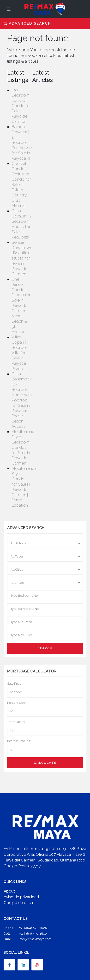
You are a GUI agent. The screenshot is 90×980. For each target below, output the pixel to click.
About (9, 891)
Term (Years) (16, 722)
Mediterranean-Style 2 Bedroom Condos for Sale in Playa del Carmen (26, 447)
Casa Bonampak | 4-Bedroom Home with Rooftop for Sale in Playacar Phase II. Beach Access (22, 400)
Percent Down (17, 703)
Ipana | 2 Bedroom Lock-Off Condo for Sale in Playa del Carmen (21, 106)
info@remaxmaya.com (35, 939)
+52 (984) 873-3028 (33, 928)
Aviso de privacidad (21, 897)
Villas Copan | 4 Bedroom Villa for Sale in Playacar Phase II (21, 353)
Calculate (45, 763)
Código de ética (18, 903)
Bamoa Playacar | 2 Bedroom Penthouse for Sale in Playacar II (22, 142)
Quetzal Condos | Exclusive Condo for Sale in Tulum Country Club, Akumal (21, 184)
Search (45, 648)
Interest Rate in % (19, 741)
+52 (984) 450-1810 (33, 934)
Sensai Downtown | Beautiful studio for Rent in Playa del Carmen (22, 258)
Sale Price (14, 684)
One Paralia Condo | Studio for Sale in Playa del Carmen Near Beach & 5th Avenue (21, 305)
